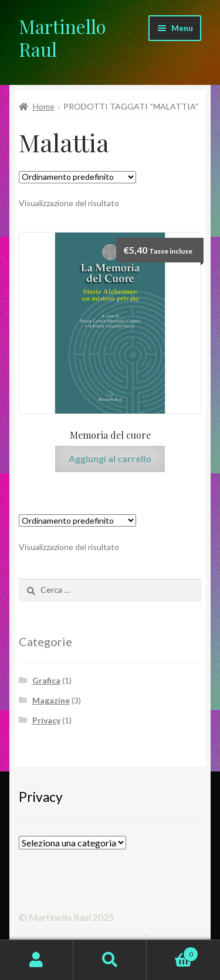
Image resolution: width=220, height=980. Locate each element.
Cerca (110, 960)
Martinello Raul (62, 37)
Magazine (51, 700)
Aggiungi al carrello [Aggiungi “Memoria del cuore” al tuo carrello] (110, 458)
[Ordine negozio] (77, 177)
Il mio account (37, 960)
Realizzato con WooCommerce (82, 932)
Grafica (46, 680)
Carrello (172, 952)
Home (44, 106)
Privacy (46, 720)
